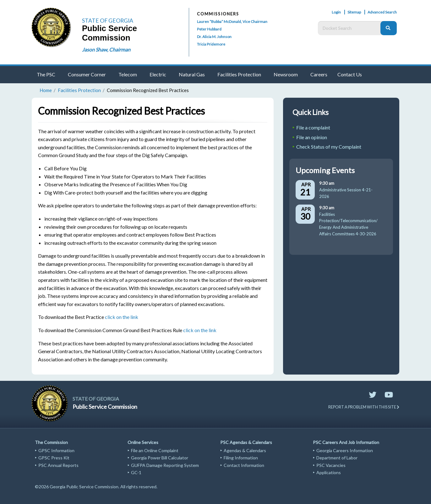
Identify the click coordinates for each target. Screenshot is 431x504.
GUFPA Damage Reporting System (165, 465)
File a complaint (313, 127)
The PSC (46, 74)
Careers (319, 74)
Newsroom (286, 74)
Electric (158, 74)
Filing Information (241, 458)
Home (46, 90)
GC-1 (136, 472)
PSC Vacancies (331, 465)
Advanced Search (382, 12)
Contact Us (350, 74)
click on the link (122, 317)
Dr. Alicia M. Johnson (214, 37)
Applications (329, 472)
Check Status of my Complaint (329, 147)
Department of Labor (337, 458)
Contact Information (244, 465)
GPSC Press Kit (54, 458)
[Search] (389, 28)
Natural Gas (192, 74)
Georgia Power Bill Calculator (160, 458)
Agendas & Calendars (245, 450)
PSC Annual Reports (58, 465)
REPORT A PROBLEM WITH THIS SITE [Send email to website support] (364, 407)
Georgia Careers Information (345, 450)
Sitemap (354, 12)
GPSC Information (56, 450)
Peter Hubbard (209, 29)
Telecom (128, 74)
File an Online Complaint (155, 450)
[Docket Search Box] (351, 28)
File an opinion (312, 137)
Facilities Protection (239, 74)
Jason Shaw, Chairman (106, 49)
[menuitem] (47, 75)
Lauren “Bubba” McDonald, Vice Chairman (232, 22)
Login (336, 12)
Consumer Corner (87, 74)
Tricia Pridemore (211, 44)
